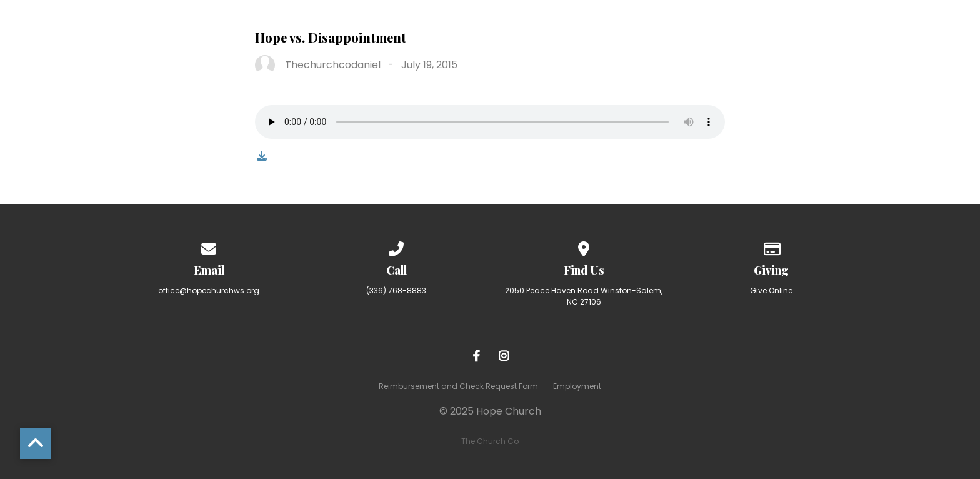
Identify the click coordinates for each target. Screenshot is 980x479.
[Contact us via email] (209, 247)
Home (298, 27)
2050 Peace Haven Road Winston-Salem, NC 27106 (584, 296)
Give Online (771, 290)
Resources (807, 27)
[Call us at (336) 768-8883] (396, 247)
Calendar (897, 27)
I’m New (466, 27)
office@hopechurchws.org (209, 290)
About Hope (379, 27)
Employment (577, 386)
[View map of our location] (584, 247)
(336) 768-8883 (396, 290)
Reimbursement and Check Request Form (458, 386)
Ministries (548, 27)
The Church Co (490, 441)
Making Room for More (677, 27)
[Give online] (771, 247)
